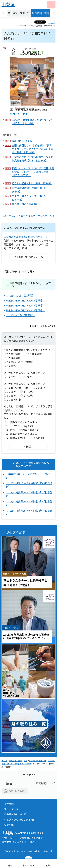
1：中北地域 (14, 354)
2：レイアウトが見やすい (20, 426)
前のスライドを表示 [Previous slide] (3, 13)
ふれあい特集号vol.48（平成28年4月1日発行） (29, 503)
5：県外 (11, 366)
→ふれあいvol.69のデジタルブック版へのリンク (28, 216)
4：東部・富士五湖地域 (20, 362)
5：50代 (11, 396)
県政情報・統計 (15, 761)
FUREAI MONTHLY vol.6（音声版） (25, 300)
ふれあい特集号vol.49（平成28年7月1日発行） (29, 512)
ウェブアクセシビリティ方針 (20, 819)
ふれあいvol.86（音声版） (20, 315)
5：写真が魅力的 (16, 438)
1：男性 (11, 377)
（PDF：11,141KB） (32, 81)
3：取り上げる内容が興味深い (23, 430)
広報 (26, 761)
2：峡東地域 (35, 354)
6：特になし (39, 438)
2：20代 (41, 388)
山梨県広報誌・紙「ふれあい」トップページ (29, 284)
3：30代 (11, 392)
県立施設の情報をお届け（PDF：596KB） (30, 190)
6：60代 (28, 396)
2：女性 (28, 377)
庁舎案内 (9, 804)
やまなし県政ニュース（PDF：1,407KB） (29, 198)
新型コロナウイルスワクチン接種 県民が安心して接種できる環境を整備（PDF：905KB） (33, 172)
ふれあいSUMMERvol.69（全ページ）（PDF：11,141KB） (33, 121)
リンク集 (9, 825)
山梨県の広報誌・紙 (38, 761)
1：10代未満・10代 (18, 388)
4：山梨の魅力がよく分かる (22, 434)
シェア (52, 22)
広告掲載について (46, 783)
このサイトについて (15, 814)
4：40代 (28, 392)
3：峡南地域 (14, 358)
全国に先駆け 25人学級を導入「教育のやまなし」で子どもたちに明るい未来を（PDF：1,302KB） (33, 149)
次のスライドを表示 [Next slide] (54, 13)
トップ (4, 761)
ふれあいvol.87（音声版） (20, 295)
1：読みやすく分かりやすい (22, 422)
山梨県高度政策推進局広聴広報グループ (26, 237)
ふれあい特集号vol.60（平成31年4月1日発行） (29, 485)
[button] (42, 5)
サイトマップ (11, 809)
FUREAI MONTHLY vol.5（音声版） (25, 305)
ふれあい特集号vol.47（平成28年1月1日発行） (29, 494)
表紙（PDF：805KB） (24, 141)
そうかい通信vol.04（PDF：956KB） (32, 183)
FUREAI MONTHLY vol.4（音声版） (25, 310)
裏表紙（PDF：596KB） (25, 204)
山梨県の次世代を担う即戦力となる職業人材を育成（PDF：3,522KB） (33, 159)
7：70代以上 (14, 400)
